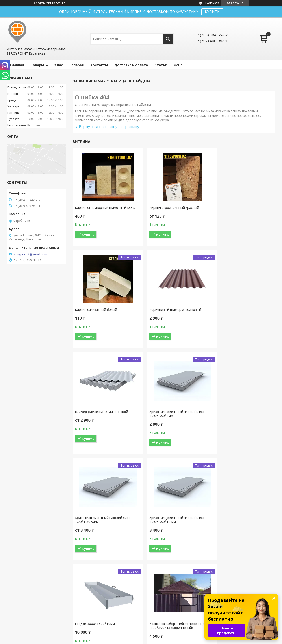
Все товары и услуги (173, 578)
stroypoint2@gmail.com (30, 254)
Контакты (99, 65)
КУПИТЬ (212, 12)
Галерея (77, 65)
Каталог (152, 619)
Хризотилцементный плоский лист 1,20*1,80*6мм (240, 311)
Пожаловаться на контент (150, 640)
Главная (17, 65)
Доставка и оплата (131, 65)
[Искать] (168, 39)
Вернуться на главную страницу (109, 127)
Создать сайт (43, 3)
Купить (88, 234)
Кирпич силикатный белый (234, 207)
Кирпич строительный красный (169, 207)
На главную (17, 612)
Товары (37, 65)
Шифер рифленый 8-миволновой (170, 309)
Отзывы (152, 612)
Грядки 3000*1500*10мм (233, 415)
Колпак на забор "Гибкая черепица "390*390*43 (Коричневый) (102, 523)
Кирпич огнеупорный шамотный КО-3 (105, 207)
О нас (58, 65)
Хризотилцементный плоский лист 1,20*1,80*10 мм (171, 417)
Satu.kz (161, 636)
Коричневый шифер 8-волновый (101, 309)
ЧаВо (178, 65)
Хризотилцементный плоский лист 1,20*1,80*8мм (102, 417)
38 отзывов (212, 3)
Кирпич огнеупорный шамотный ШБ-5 (238, 523)
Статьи (161, 65)
